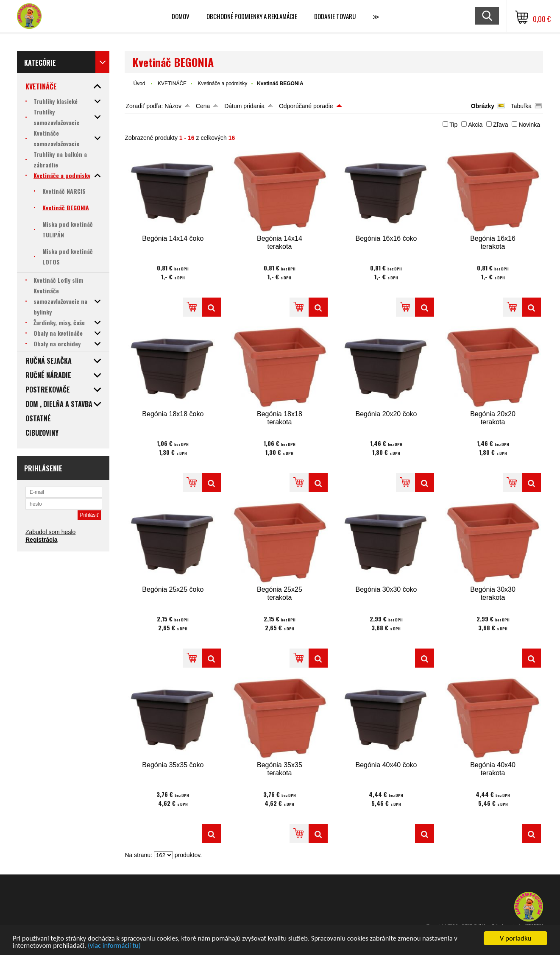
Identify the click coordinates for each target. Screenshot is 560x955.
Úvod (139, 84)
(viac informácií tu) (117, 946)
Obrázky (483, 106)
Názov (173, 106)
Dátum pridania (244, 106)
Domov (181, 16)
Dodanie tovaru (335, 16)
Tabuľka (521, 106)
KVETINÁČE (172, 84)
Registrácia (41, 540)
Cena (203, 106)
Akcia (475, 125)
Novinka (529, 125)
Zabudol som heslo (50, 532)
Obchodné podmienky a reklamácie (252, 16)
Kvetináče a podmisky (222, 84)
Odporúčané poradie (306, 106)
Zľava (500, 125)
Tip (453, 125)
